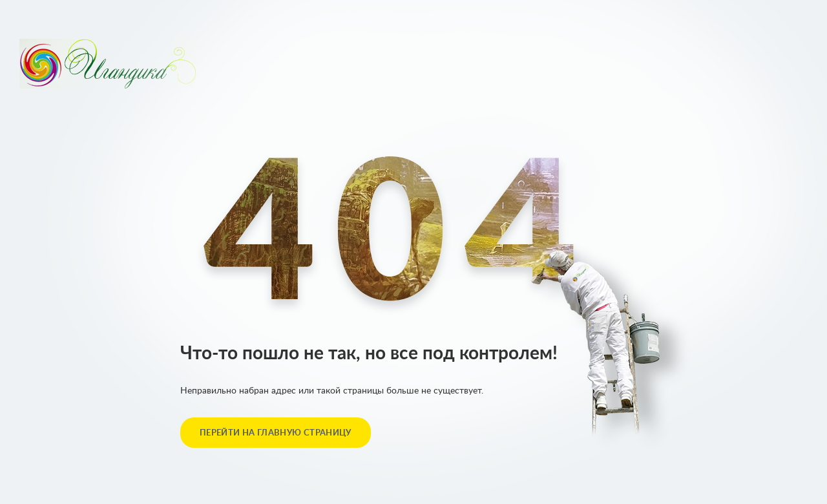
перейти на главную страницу (276, 433)
